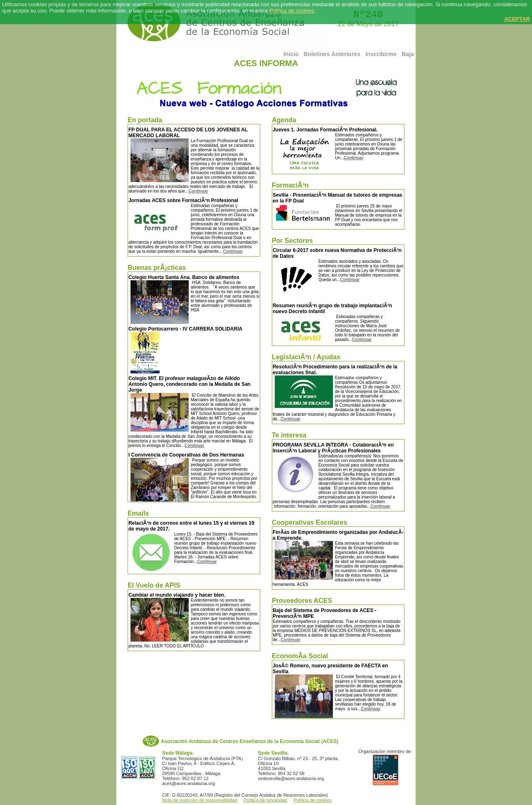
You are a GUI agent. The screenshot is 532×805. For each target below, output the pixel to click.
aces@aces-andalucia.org (188, 783)
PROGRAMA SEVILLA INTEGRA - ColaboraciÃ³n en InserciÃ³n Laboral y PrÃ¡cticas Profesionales (333, 448)
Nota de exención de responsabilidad (200, 800)
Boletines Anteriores (332, 54)
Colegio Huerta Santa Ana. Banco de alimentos (184, 277)
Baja (408, 54)
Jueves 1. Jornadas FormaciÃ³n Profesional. (325, 130)
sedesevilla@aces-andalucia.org (291, 778)
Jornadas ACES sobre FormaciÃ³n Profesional (183, 200)
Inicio (291, 54)
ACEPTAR (517, 19)
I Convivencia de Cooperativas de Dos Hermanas (186, 455)
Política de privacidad (265, 800)
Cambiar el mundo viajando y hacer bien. (177, 595)
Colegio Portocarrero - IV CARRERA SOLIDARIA (185, 329)
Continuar (198, 191)
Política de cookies (291, 11)
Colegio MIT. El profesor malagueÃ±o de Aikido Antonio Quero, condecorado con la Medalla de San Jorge (190, 384)
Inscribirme (381, 54)
